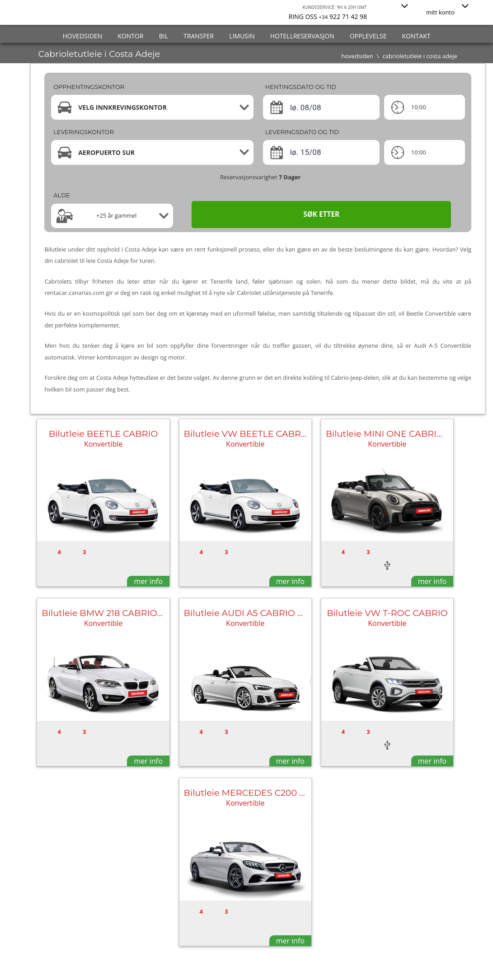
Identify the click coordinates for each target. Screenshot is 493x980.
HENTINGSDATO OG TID (301, 87)
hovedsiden (83, 36)
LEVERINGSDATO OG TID (302, 132)
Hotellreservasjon (302, 36)
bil (164, 36)
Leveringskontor (84, 132)
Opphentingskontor (89, 87)
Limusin (242, 36)
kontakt (416, 36)
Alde (61, 195)
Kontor (130, 36)
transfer (199, 36)
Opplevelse (368, 36)
